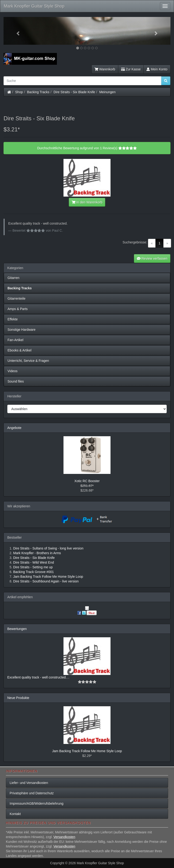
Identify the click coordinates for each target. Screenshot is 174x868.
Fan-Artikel (16, 340)
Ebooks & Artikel (20, 350)
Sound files (16, 381)
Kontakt (15, 814)
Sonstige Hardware (22, 330)
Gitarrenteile (16, 299)
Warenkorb (105, 69)
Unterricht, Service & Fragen (28, 361)
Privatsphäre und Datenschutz (32, 793)
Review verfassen (152, 258)
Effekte (13, 319)
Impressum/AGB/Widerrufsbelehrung (37, 803)
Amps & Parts (18, 309)
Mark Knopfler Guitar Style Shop (34, 6)
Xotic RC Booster (87, 481)
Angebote (14, 428)
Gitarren (14, 278)
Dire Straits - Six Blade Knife (74, 92)
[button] (16, 31)
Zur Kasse (131, 69)
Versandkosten (64, 837)
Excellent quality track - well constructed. (37, 677)
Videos (13, 371)
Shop (19, 92)
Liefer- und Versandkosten (29, 783)
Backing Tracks (38, 92)
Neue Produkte (18, 698)
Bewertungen (17, 629)
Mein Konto (157, 69)
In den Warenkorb (87, 202)
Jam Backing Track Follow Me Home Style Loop (87, 751)
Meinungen (107, 92)
